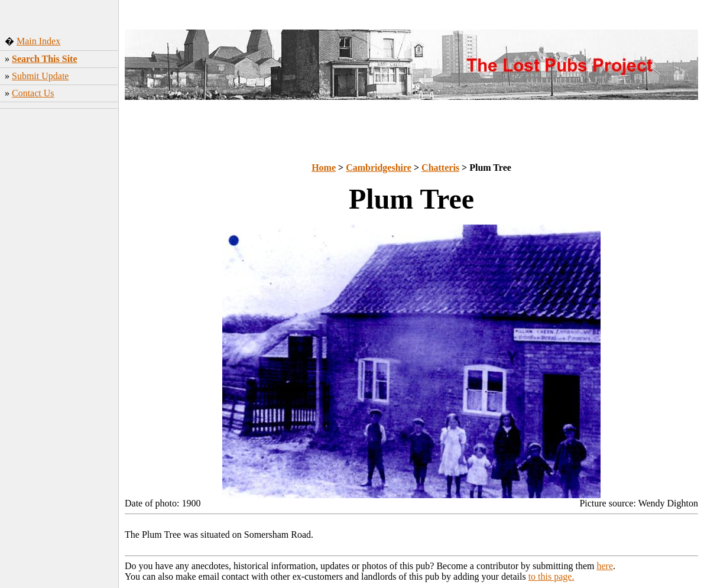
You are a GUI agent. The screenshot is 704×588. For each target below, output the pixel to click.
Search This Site (45, 59)
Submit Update (40, 76)
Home (324, 168)
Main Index (38, 41)
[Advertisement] (59, 183)
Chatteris (440, 168)
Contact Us (33, 93)
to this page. (551, 576)
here (605, 566)
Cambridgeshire (379, 168)
